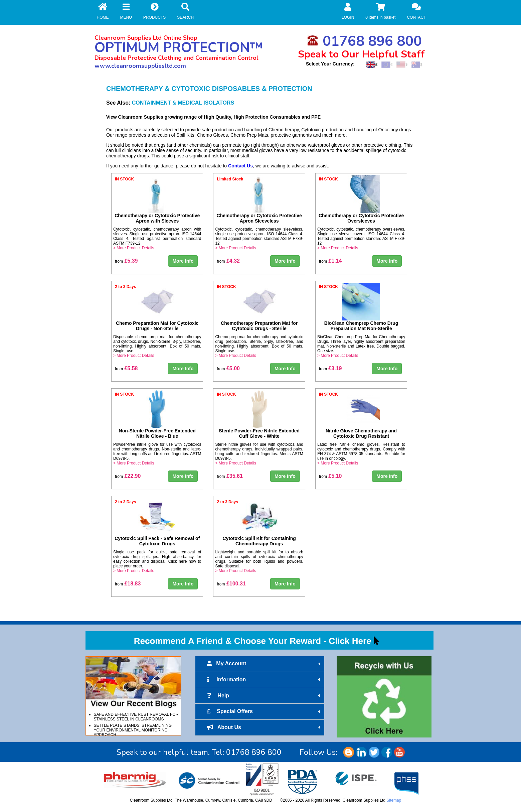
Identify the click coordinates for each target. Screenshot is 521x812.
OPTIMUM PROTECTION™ (179, 48)
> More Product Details (134, 248)
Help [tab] (264, 696)
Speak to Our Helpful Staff (361, 54)
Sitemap (394, 800)
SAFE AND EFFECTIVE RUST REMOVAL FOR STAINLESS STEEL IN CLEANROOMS (136, 717)
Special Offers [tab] (264, 711)
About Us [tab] (264, 727)
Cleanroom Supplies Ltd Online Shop (146, 38)
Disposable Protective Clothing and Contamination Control (177, 58)
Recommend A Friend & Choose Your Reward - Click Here (253, 641)
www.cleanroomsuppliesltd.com (140, 66)
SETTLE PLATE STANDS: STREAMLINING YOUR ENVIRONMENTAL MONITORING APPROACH (133, 730)
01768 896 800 (364, 41)
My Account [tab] (264, 664)
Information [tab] (264, 680)
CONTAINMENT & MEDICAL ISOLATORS (183, 103)
